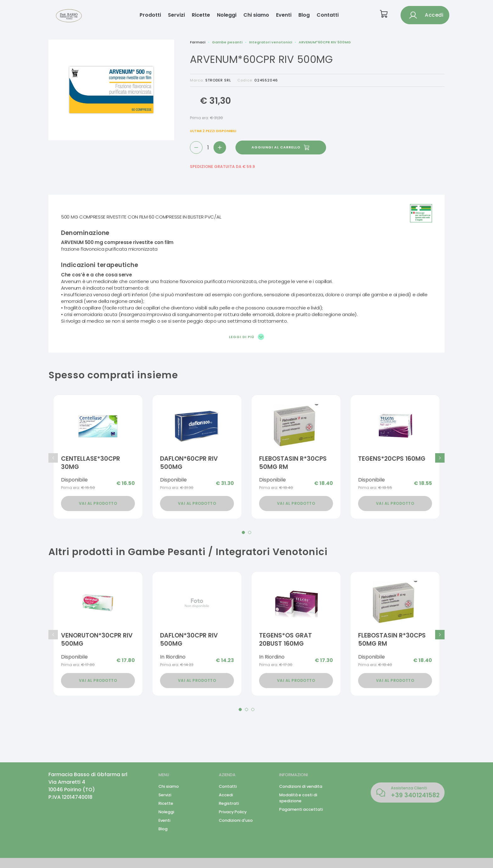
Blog (304, 15)
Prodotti (150, 15)
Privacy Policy (233, 812)
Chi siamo (256, 15)
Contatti (328, 15)
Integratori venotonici (271, 42)
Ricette (201, 15)
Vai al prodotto (98, 503)
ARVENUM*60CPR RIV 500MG (325, 42)
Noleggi (227, 15)
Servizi (176, 15)
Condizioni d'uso (236, 820)
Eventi (284, 15)
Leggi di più (246, 337)
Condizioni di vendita (301, 786)
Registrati (229, 803)
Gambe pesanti (227, 42)
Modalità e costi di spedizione (298, 798)
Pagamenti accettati (301, 809)
